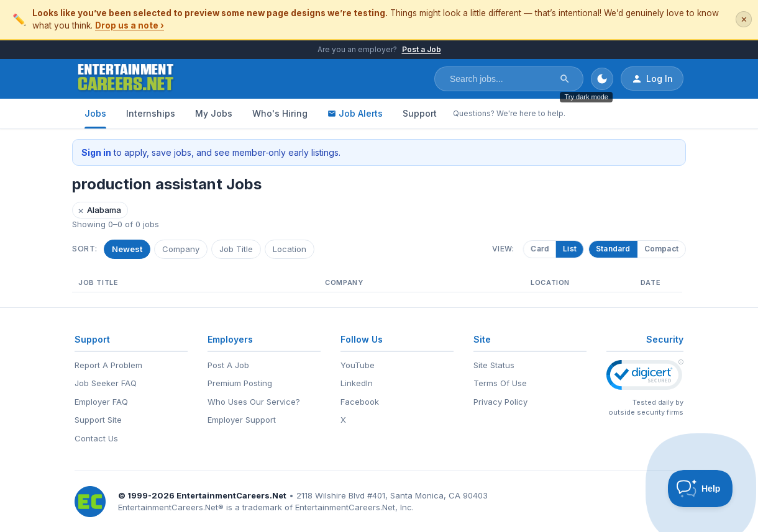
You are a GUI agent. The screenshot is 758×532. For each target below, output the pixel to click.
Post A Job (228, 365)
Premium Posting (240, 383)
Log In (652, 79)
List (567, 249)
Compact (661, 249)
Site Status (494, 365)
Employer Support (242, 420)
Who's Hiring (280, 113)
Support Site (98, 420)
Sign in (96, 152)
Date (651, 282)
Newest (127, 249)
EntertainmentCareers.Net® (171, 507)
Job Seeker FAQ (106, 383)
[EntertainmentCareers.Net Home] (126, 79)
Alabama (99, 210)
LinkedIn (357, 383)
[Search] (565, 79)
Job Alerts (355, 113)
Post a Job (422, 49)
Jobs (95, 113)
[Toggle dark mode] (602, 79)
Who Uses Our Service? (254, 402)
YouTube (358, 365)
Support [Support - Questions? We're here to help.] (420, 113)
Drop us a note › (130, 25)
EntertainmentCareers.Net (231, 495)
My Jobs (214, 113)
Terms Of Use (500, 383)
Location (290, 249)
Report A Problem (108, 365)
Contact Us (96, 438)
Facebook (360, 402)
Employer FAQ (101, 402)
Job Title (236, 249)
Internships (151, 113)
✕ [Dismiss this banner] (744, 20)
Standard (613, 249)
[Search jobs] (501, 79)
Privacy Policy (500, 402)
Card (537, 249)
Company (181, 249)
